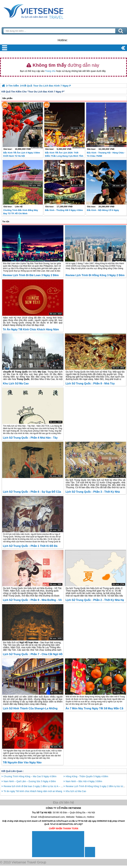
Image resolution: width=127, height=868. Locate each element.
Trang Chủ (42, 11)
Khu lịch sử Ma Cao (16, 383)
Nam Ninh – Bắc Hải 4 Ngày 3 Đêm (84, 781)
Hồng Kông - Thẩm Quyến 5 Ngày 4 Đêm (87, 776)
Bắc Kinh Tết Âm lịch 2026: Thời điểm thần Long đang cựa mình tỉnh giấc (64, 156)
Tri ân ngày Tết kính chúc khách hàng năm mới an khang (33, 791)
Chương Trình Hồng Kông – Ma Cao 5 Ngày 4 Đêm (30, 776)
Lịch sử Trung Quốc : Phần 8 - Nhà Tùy (90, 383)
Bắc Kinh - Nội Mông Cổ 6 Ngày (103, 210)
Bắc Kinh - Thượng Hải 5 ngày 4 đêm (64, 210)
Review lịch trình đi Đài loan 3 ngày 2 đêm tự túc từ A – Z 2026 (36, 786)
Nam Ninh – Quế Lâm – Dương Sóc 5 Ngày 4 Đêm (30, 781)
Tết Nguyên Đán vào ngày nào (22, 762)
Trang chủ (50, 71)
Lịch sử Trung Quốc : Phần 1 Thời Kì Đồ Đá (30, 546)
